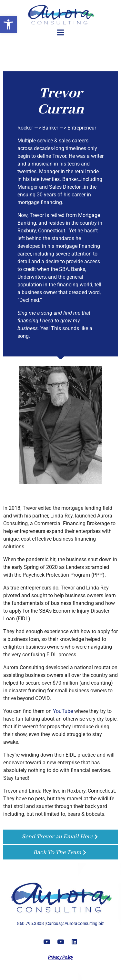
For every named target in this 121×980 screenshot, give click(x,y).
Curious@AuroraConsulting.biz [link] (75, 923)
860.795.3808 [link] (30, 923)
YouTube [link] (63, 711)
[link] (8, 24)
